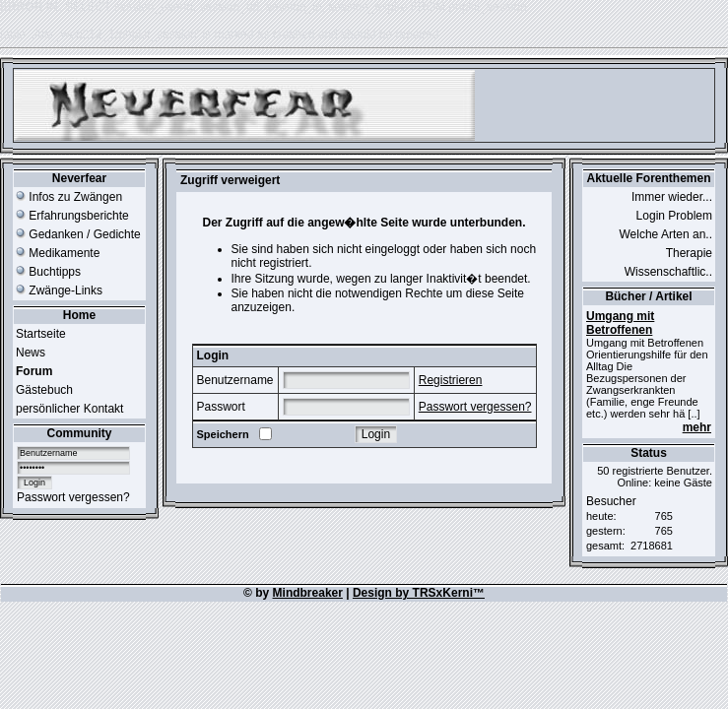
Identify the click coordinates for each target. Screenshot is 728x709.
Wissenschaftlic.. (668, 272)
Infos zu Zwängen (69, 197)
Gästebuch (44, 390)
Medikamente (58, 253)
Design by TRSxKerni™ (419, 593)
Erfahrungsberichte (72, 216)
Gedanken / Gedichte (78, 234)
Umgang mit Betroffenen (620, 323)
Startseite (41, 334)
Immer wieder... (672, 197)
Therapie (689, 253)
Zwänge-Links (59, 290)
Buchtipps (48, 272)
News (31, 353)
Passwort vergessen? (73, 497)
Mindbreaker (308, 593)
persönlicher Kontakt (69, 409)
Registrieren (451, 380)
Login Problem (674, 216)
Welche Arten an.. (666, 234)
